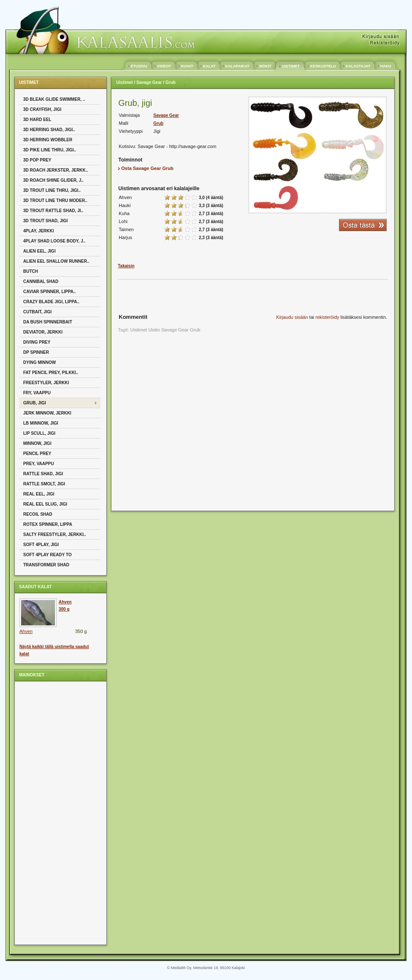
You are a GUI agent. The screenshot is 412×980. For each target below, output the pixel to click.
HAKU (386, 66)
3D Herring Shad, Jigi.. (49, 130)
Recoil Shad (38, 514)
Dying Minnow (39, 362)
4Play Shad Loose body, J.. (54, 241)
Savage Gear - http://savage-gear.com (177, 146)
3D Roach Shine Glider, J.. (53, 180)
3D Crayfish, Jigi (42, 109)
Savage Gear (166, 115)
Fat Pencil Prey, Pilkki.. (51, 373)
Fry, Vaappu (37, 393)
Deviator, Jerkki (43, 332)
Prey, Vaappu (39, 464)
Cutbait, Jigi (37, 312)
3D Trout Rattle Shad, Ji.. (53, 211)
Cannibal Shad (41, 281)
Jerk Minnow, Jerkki (47, 413)
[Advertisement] (53, 813)
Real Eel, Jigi (39, 494)
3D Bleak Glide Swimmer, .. (54, 99)
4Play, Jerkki (38, 231)
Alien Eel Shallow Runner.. (56, 261)
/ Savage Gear (148, 82)
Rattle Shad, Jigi (43, 474)
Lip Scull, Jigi (39, 433)
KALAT (209, 66)
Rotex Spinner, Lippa (48, 524)
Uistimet (124, 82)
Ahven (26, 631)
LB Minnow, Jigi (41, 423)
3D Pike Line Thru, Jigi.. (50, 150)
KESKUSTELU (323, 66)
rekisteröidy (327, 317)
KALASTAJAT (358, 66)
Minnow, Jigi (37, 443)
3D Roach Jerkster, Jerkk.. (56, 170)
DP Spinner (36, 352)
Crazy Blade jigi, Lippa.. (51, 302)
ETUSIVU (139, 66)
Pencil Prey (37, 454)
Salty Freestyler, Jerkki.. (55, 534)
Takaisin (126, 266)
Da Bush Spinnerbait (48, 322)
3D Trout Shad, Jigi (46, 221)
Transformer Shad (46, 565)
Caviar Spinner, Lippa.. (50, 292)
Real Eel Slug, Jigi (45, 504)
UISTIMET (291, 66)
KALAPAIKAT (237, 66)
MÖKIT (265, 66)
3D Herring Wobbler (48, 140)
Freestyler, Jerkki (46, 383)
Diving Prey (37, 342)
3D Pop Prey (37, 160)
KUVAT (187, 66)
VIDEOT (164, 66)
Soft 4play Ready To (47, 555)
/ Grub (169, 82)
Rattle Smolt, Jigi (44, 484)
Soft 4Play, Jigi (41, 545)
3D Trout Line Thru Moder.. (55, 201)
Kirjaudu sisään (292, 317)
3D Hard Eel (37, 120)
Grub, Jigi (35, 403)
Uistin (154, 330)
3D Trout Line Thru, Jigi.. (52, 190)
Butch (31, 271)
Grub (158, 123)
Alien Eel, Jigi (39, 251)
